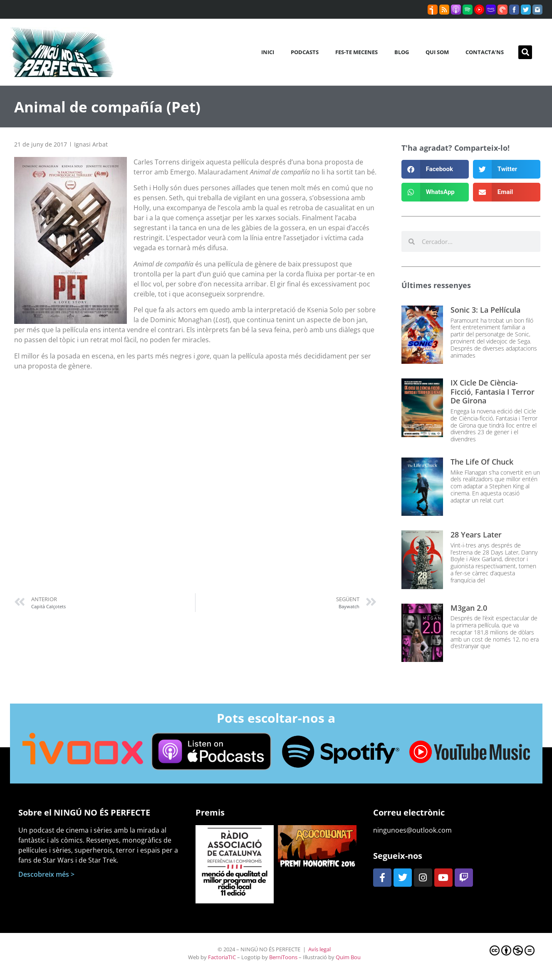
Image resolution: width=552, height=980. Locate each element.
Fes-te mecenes (356, 52)
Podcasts (305, 52)
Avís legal (319, 949)
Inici (268, 52)
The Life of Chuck (482, 462)
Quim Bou (348, 957)
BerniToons (283, 957)
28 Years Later (476, 535)
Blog (402, 52)
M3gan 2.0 (469, 608)
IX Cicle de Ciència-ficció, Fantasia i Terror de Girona (493, 392)
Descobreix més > (46, 874)
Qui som (437, 52)
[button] (525, 52)
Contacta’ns (485, 52)
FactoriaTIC (222, 957)
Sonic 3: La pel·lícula (485, 310)
